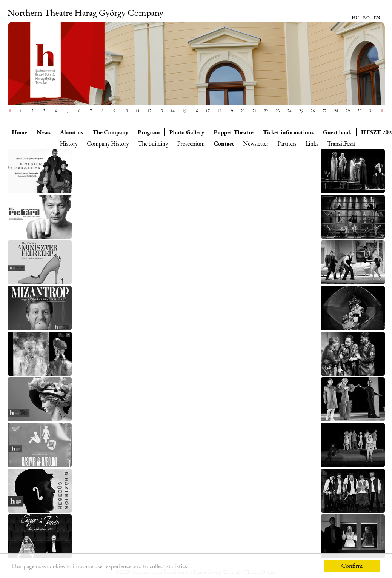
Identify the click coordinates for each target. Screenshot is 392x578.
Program (149, 132)
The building (153, 144)
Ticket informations (288, 132)
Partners (287, 144)
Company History (108, 144)
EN (377, 18)
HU (356, 18)
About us (71, 132)
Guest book (337, 132)
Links (312, 144)
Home (20, 132)
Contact (224, 144)
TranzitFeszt (341, 144)
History (69, 144)
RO (366, 18)
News (44, 132)
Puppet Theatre (234, 132)
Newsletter (256, 144)
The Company (110, 132)
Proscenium (191, 144)
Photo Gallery (187, 132)
